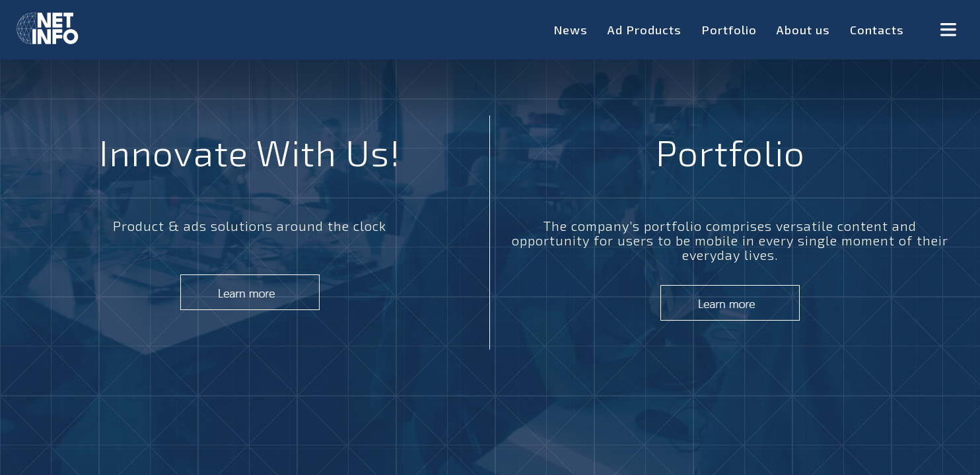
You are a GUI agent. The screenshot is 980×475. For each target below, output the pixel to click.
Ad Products (645, 30)
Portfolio (729, 30)
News (571, 30)
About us (803, 30)
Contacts (877, 30)
